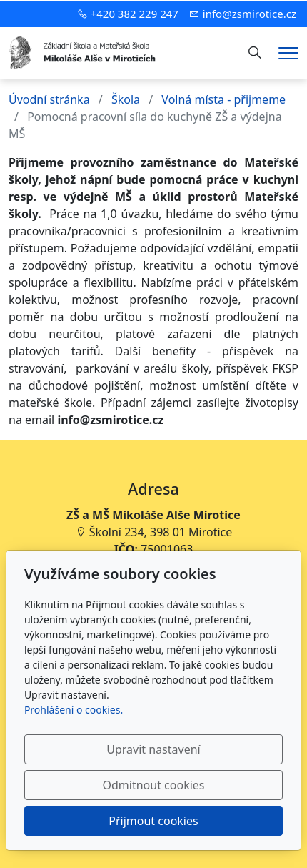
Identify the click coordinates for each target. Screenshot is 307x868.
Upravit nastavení (153, 749)
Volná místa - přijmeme (223, 99)
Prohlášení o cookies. (74, 710)
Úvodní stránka (49, 99)
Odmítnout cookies (154, 785)
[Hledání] (255, 53)
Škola (126, 99)
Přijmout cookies (153, 821)
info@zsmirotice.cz (250, 14)
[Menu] (288, 53)
